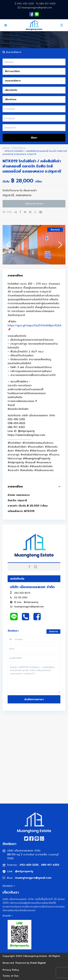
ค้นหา (34, 138)
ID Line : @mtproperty (26, 602)
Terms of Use (11, 976)
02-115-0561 (21, 598)
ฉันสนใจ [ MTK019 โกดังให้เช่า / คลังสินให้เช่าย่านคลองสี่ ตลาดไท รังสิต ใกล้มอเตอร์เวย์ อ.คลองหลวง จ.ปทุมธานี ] (34, 678)
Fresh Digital (38, 963)
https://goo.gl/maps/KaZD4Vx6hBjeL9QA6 (35, 325)
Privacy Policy (11, 970)
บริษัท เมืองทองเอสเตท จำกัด (32, 587)
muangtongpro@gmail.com (36, 8)
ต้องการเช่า (30, 190)
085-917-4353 (47, 4)
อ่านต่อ (8, 916)
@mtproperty (24, 871)
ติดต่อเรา (10, 886)
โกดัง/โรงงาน (19, 148)
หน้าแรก (6, 148)
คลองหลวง (24, 195)
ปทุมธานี (8, 195)
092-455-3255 (26, 4)
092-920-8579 (22, 593)
